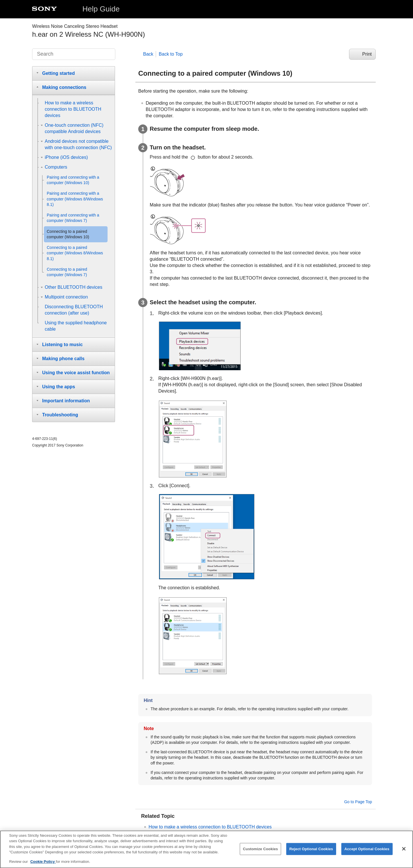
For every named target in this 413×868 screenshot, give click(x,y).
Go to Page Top (358, 802)
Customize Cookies (260, 852)
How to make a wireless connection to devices (210, 827)
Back (148, 54)
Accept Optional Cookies (367, 852)
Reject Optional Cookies (311, 852)
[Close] (404, 852)
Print (367, 54)
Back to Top (171, 54)
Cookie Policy (43, 865)
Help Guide (101, 9)
